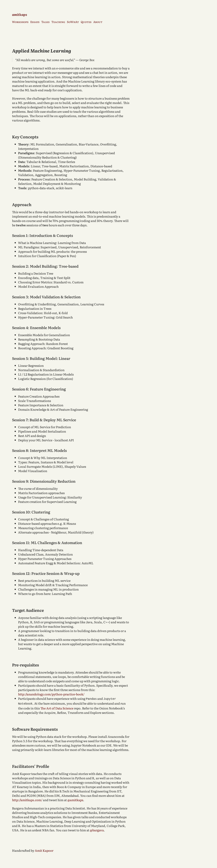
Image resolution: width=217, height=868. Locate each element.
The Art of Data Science (57, 707)
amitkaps (20, 14)
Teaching (58, 22)
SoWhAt (73, 22)
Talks (45, 22)
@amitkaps (75, 799)
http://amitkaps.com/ (27, 799)
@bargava (97, 829)
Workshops (20, 22)
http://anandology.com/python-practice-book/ (51, 694)
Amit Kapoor (44, 850)
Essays (35, 22)
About (98, 22)
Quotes (86, 22)
